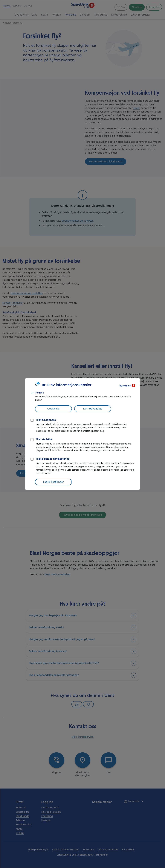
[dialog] (82, 434)
